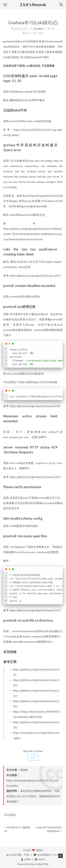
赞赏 (33, 758)
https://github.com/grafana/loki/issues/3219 (35, 275)
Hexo (33, 864)
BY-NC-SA (17, 796)
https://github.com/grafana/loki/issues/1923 (35, 477)
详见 (42, 215)
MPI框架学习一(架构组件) (17, 829)
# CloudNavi (10, 815)
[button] (5, 5)
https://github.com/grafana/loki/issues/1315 (35, 406)
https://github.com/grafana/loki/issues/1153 (35, 610)
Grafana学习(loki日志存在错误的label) (49, 829)
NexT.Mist (43, 864)
